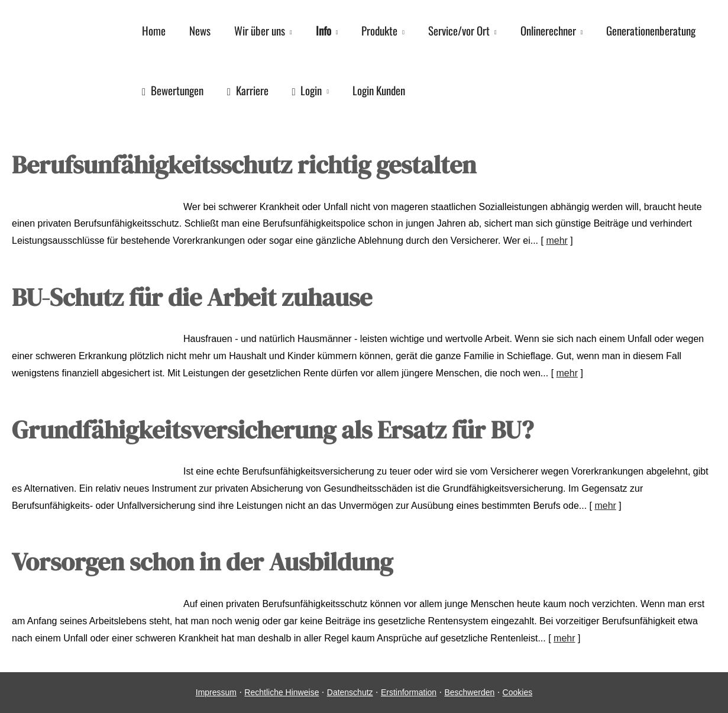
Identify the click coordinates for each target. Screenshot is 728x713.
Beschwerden (469, 692)
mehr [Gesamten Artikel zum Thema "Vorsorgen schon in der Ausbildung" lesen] (564, 638)
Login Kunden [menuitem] (379, 90)
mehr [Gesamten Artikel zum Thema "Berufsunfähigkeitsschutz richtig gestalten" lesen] (556, 241)
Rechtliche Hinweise (282, 692)
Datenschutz (350, 692)
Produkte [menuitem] (379, 30)
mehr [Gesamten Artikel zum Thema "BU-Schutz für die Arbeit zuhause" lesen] (567, 373)
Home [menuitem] (154, 30)
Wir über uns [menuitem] (260, 30)
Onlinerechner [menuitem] (548, 30)
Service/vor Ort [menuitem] (459, 30)
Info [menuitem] (323, 30)
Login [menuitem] (307, 90)
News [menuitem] (200, 30)
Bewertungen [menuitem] (173, 90)
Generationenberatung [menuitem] (651, 30)
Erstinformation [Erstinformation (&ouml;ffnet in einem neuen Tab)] (409, 692)
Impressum (216, 692)
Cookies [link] (518, 692)
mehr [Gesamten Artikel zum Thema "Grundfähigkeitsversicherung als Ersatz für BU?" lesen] (605, 506)
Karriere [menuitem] (248, 90)
